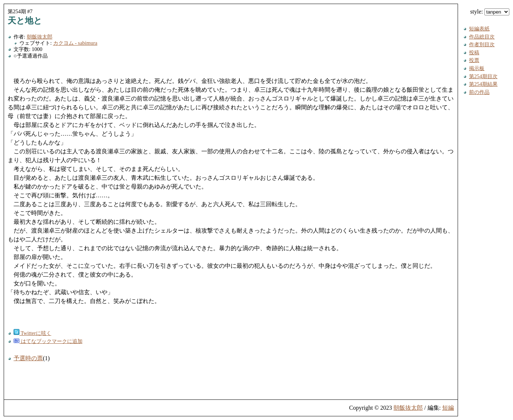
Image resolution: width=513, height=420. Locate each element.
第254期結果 (483, 84)
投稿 (474, 52)
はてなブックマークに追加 (48, 341)
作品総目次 (482, 37)
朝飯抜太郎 (40, 37)
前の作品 (479, 92)
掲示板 (477, 68)
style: (490, 12)
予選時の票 (28, 358)
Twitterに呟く (32, 333)
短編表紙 (479, 29)
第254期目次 (483, 76)
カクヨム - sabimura (75, 43)
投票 (474, 60)
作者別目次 (482, 44)
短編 (448, 408)
